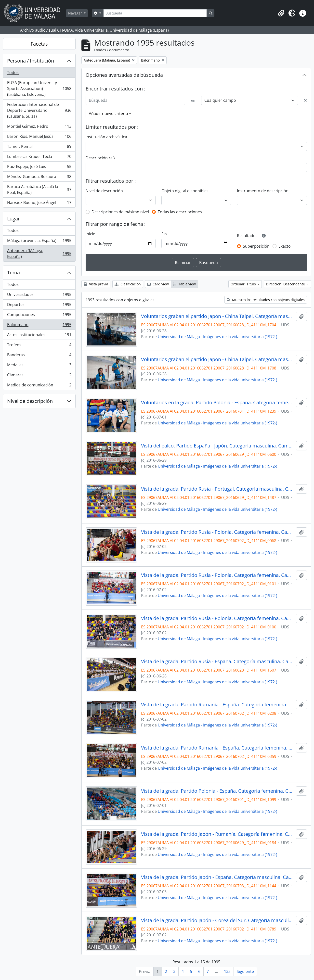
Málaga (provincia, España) (39, 242)
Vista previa (96, 284)
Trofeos (39, 346)
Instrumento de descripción (263, 191)
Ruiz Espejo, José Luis (39, 168)
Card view (158, 284)
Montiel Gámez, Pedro (39, 127)
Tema (13, 273)
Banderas (39, 356)
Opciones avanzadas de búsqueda (124, 75)
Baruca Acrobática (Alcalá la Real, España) (39, 190)
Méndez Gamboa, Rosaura (39, 178)
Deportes (39, 306)
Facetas (39, 44)
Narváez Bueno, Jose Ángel (39, 204)
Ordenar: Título (244, 284)
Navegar (76, 13)
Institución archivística (106, 137)
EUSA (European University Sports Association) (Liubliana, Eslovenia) (39, 89)
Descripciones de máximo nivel (120, 212)
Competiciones (39, 316)
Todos (13, 73)
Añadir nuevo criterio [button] (108, 114)
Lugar (13, 219)
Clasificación (128, 284)
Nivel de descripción (30, 401)
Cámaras (39, 376)
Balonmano (39, 326)
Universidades (39, 296)
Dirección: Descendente (286, 284)
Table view (184, 284)
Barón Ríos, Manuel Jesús (39, 137)
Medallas (39, 366)
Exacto (285, 246)
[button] (281, 13)
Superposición (256, 246)
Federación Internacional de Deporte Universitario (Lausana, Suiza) (39, 110)
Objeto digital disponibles (185, 191)
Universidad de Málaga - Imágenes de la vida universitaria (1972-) (217, 337)
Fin (164, 234)
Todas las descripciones (180, 212)
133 (227, 971)
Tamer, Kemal (39, 147)
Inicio (91, 234)
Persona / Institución (31, 61)
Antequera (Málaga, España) (39, 254)
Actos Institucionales (39, 336)
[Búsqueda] (155, 13)
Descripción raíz (101, 158)
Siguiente (245, 971)
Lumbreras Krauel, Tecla (39, 158)
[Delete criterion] (305, 100)
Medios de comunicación (39, 386)
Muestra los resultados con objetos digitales (266, 300)
